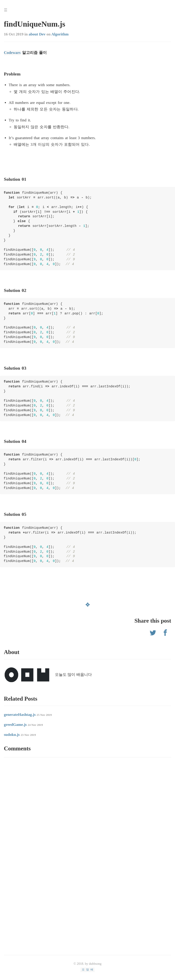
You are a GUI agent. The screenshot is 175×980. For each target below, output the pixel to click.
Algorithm (60, 34)
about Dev (37, 34)
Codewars (12, 53)
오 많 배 (87, 969)
